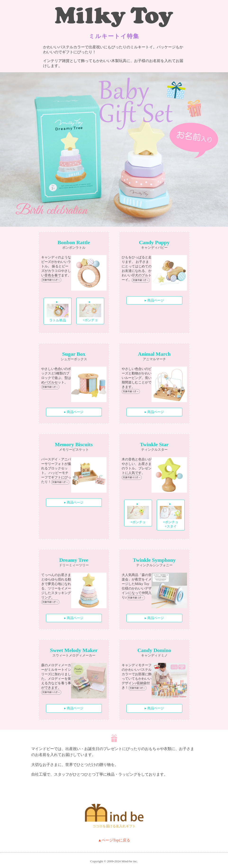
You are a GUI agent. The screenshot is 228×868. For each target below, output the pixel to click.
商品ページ (156, 300)
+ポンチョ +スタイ (171, 517)
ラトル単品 (58, 313)
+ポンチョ (90, 313)
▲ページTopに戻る (114, 840)
